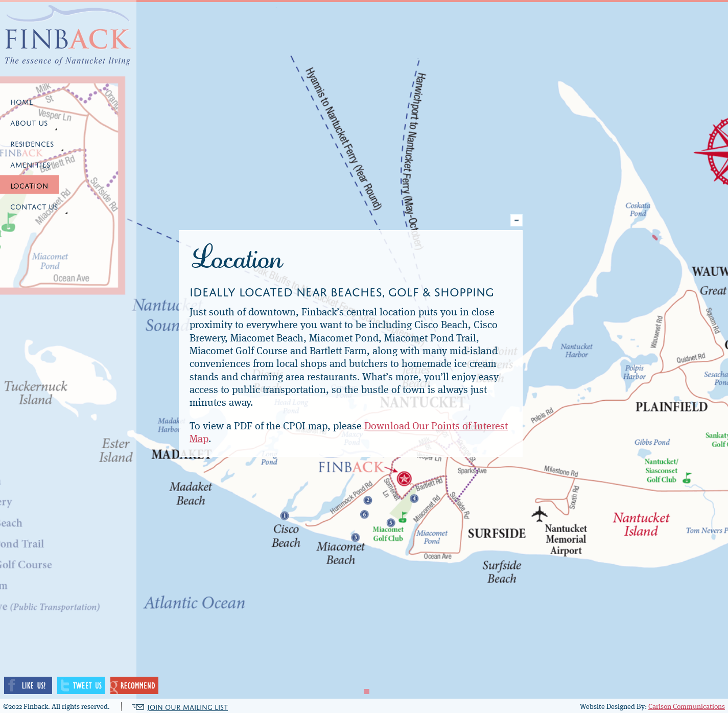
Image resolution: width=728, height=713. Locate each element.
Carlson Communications (687, 707)
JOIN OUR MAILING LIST (187, 707)
